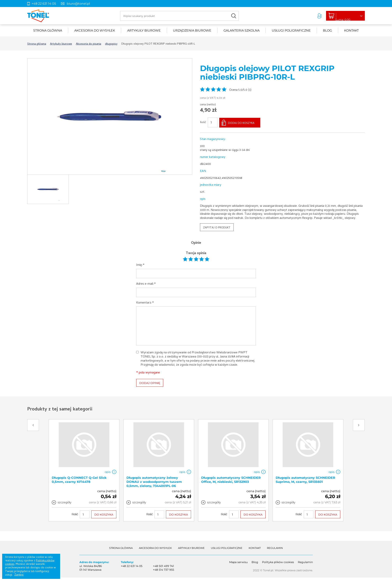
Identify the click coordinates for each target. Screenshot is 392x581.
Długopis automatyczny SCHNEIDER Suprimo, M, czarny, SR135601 (305, 479)
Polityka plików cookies (278, 562)
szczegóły (64, 502)
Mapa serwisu (238, 562)
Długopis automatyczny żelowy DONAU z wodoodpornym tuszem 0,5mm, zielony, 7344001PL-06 (154, 481)
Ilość (203, 122)
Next (359, 424)
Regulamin (275, 548)
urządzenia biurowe (192, 30)
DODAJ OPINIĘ (150, 383)
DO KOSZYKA (104, 514)
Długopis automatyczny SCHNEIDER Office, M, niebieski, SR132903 (231, 479)
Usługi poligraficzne (291, 30)
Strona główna (48, 30)
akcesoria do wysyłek (95, 30)
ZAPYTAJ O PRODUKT (217, 228)
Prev (33, 424)
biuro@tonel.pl (78, 4)
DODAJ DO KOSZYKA (241, 123)
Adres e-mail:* (146, 284)
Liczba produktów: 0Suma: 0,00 (343, 16)
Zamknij (19, 575)
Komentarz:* (145, 302)
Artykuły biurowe (144, 30)
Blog (327, 30)
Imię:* (140, 265)
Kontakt (351, 30)
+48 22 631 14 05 (44, 4)
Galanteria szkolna (242, 30)
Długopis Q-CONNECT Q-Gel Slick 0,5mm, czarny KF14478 (79, 479)
